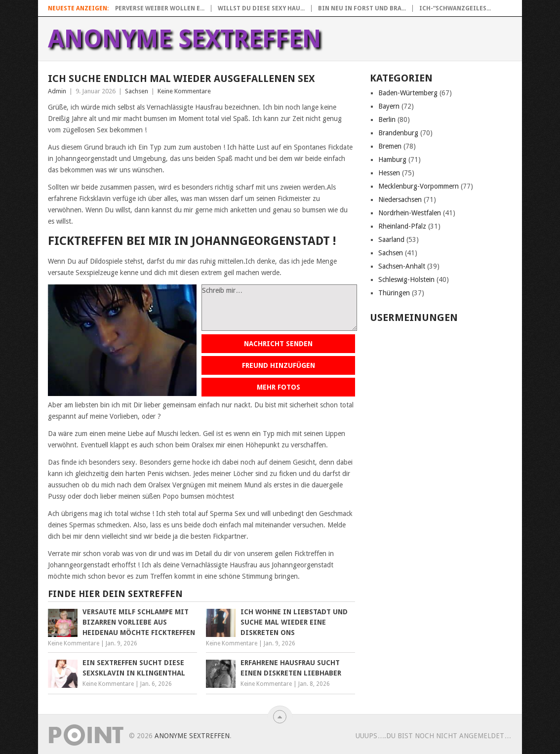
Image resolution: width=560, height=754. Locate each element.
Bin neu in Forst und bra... (362, 8)
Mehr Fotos (279, 387)
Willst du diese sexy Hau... (261, 8)
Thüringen (394, 293)
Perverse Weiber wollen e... (160, 8)
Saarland (391, 239)
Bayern (389, 106)
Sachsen (137, 91)
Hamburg (392, 159)
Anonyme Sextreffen (185, 39)
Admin (57, 91)
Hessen (389, 173)
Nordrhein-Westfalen (410, 213)
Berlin (387, 119)
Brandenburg (398, 133)
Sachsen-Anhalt (402, 266)
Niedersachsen (400, 199)
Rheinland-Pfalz (402, 226)
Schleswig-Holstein (406, 279)
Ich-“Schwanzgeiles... (455, 8)
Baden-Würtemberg (408, 93)
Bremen (390, 146)
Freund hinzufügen (279, 365)
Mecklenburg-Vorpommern (419, 186)
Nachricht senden (278, 344)
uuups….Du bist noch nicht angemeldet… (433, 736)
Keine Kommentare (184, 91)
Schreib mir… (279, 308)
